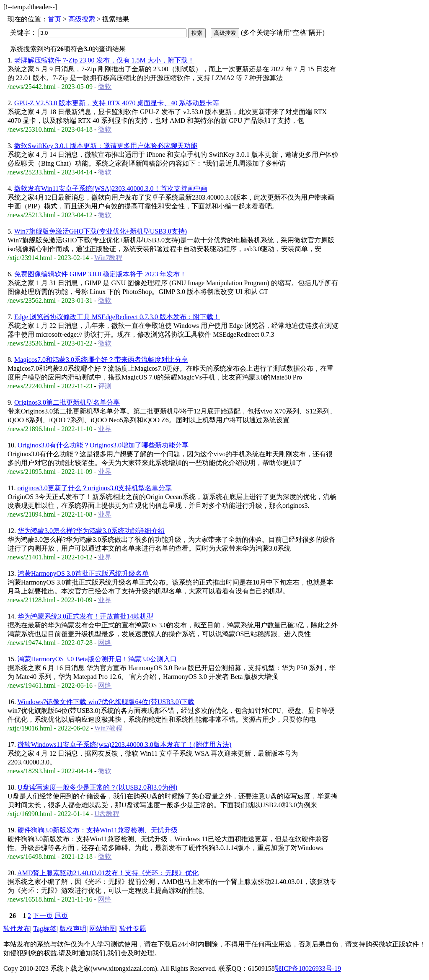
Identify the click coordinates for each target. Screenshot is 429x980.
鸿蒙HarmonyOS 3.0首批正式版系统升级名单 (83, 573)
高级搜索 (82, 19)
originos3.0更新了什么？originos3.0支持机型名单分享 (94, 488)
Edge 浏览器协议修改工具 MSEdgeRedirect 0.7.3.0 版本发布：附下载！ (117, 317)
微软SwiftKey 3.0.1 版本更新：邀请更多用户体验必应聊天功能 (106, 146)
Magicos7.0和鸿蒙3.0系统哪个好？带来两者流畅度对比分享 (101, 360)
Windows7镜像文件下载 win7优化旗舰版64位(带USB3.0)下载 (106, 702)
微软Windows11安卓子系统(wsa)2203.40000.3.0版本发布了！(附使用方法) (124, 745)
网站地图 (103, 929)
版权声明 (73, 929)
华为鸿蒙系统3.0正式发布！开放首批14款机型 (85, 616)
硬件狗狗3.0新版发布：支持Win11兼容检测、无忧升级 (98, 830)
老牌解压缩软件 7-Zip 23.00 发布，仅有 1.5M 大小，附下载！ (104, 60)
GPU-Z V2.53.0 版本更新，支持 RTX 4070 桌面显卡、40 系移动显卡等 (117, 103)
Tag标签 (45, 929)
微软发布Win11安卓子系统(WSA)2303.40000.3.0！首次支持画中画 (111, 188)
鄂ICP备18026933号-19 (308, 968)
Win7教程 (108, 258)
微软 (105, 87)
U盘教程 (107, 814)
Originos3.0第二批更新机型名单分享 (67, 402)
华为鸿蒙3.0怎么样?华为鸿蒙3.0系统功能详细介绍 (91, 531)
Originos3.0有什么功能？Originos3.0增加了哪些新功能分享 (103, 445)
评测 (105, 386)
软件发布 (17, 929)
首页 (54, 19)
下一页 (43, 916)
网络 (105, 643)
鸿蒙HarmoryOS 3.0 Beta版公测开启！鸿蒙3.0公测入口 (97, 659)
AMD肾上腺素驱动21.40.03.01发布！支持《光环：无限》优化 (108, 873)
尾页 (61, 916)
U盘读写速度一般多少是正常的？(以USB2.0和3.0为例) (97, 787)
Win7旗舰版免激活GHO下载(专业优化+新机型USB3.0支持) (101, 231)
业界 (105, 429)
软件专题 (133, 929)
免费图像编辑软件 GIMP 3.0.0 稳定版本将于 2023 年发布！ (100, 274)
